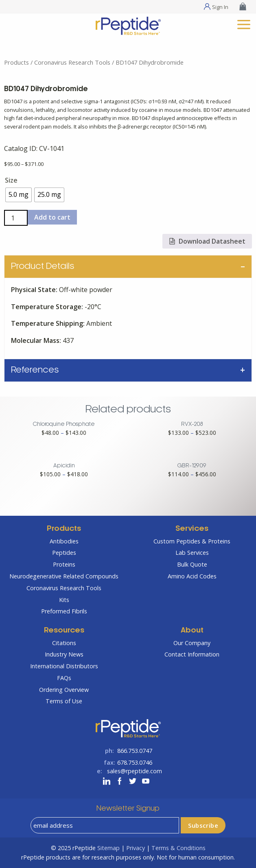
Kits (64, 600)
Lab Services (192, 553)
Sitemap (108, 848)
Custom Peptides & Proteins (192, 541)
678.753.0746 (135, 762)
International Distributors (64, 666)
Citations (64, 643)
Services (192, 529)
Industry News (64, 654)
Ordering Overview (64, 690)
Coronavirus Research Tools (72, 62)
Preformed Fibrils (64, 611)
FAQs (64, 678)
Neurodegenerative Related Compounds (64, 576)
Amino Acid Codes (192, 576)
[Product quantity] (16, 218)
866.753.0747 (135, 751)
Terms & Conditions (178, 848)
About (192, 631)
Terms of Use (64, 701)
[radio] (19, 195)
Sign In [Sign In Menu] (220, 7)
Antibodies (64, 541)
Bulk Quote (192, 564)
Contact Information (192, 654)
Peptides (64, 553)
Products (16, 62)
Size (11, 180)
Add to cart (52, 217)
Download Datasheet (207, 241)
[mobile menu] (244, 23)
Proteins (64, 564)
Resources (64, 631)
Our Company (192, 643)
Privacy (136, 848)
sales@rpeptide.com (135, 771)
